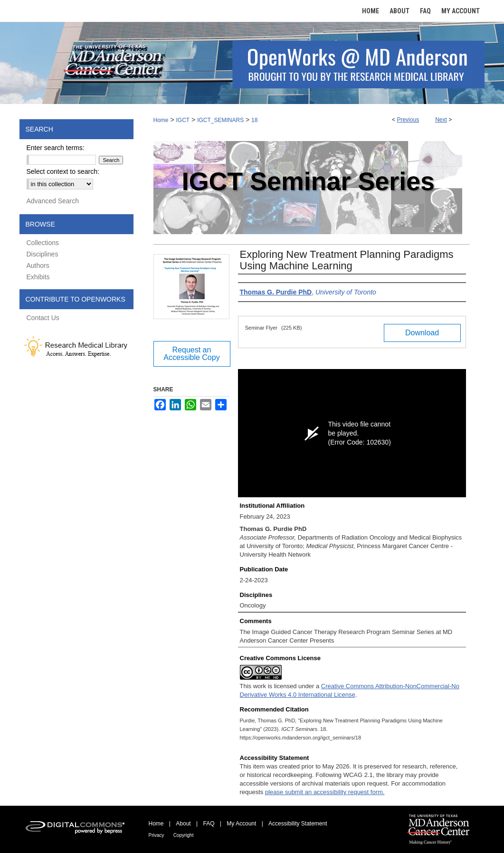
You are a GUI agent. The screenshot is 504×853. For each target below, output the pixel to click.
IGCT (183, 120)
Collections (43, 243)
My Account (241, 824)
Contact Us (43, 318)
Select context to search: (63, 171)
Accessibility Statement (298, 824)
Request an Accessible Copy (191, 354)
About (183, 824)
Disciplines (43, 254)
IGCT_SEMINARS (220, 120)
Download (422, 333)
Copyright (184, 835)
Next (441, 120)
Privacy (157, 835)
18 (254, 120)
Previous (408, 120)
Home (161, 120)
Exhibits (38, 277)
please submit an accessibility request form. (325, 792)
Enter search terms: (56, 148)
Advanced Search (53, 201)
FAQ (209, 824)
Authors (38, 265)
